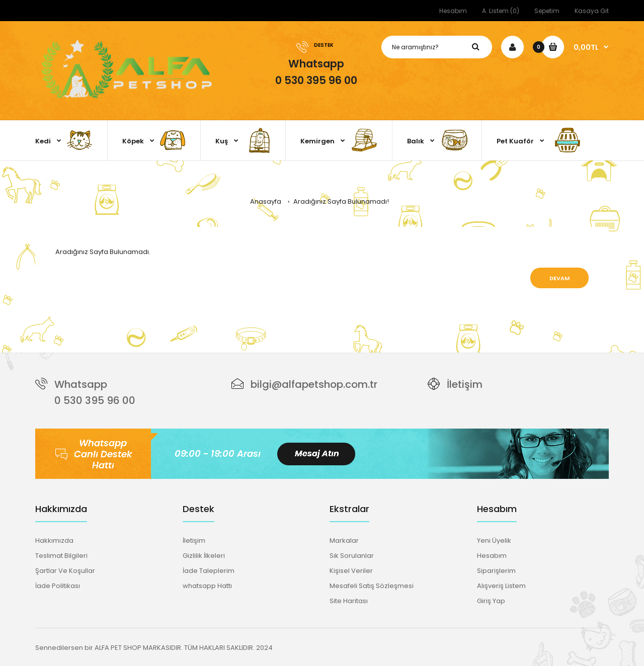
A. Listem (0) (501, 11)
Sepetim (547, 11)
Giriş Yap (491, 601)
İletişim (465, 384)
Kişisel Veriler (351, 571)
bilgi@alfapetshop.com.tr (314, 384)
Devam (559, 278)
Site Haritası (349, 601)
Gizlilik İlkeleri (204, 556)
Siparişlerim (496, 571)
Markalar (344, 540)
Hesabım (453, 11)
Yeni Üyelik (494, 540)
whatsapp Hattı (207, 586)
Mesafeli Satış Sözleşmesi (372, 586)
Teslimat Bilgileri (61, 556)
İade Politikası (58, 586)
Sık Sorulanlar (352, 556)
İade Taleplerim (209, 571)
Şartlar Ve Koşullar (65, 571)
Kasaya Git (592, 11)
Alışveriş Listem (501, 586)
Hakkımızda (54, 540)
